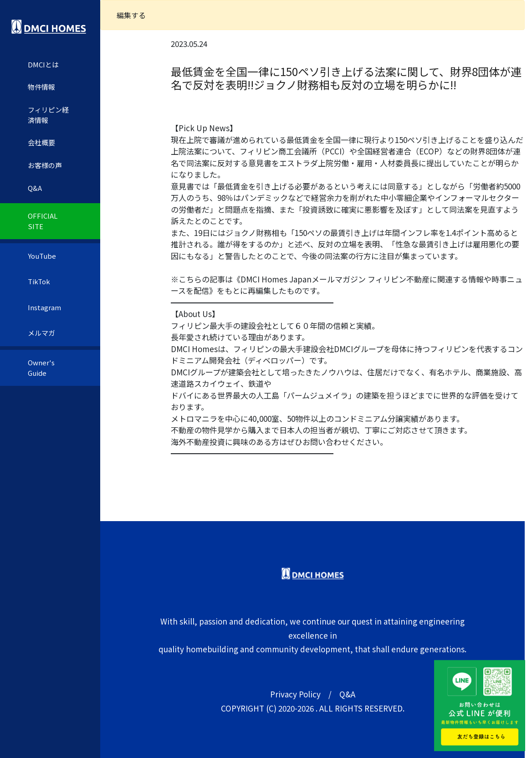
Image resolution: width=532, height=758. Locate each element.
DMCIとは (43, 64)
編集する (131, 15)
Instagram (44, 307)
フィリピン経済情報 (48, 115)
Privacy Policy (295, 694)
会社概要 (41, 142)
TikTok (39, 281)
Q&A (35, 188)
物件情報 (41, 87)
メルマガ (41, 333)
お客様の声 (45, 165)
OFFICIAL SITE (43, 221)
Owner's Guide (41, 368)
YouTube (42, 256)
